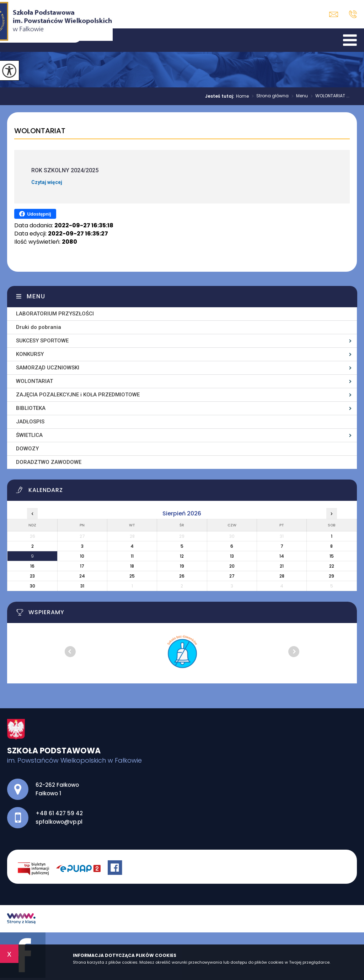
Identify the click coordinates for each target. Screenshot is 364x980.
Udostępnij (35, 214)
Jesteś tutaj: (221, 96)
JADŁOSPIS (30, 422)
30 (33, 586)
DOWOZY (27, 449)
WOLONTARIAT (40, 131)
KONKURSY (30, 354)
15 (332, 556)
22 (332, 566)
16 (32, 566)
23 (32, 576)
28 (282, 576)
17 (82, 566)
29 (331, 576)
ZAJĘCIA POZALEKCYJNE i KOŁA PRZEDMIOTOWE (78, 395)
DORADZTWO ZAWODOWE (49, 462)
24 (82, 576)
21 (282, 566)
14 (282, 556)
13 (232, 556)
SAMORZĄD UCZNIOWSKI (48, 368)
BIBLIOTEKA (31, 408)
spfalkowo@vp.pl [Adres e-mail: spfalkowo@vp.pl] (59, 822)
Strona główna (269, 96)
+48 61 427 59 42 (353, 14)
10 (82, 556)
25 (132, 576)
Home (242, 96)
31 (82, 586)
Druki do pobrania (39, 327)
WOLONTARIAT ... (329, 96)
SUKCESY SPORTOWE (42, 341)
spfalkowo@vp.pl (334, 14)
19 (182, 566)
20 (232, 566)
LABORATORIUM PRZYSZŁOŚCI (55, 314)
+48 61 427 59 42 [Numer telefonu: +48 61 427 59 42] (59, 813)
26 (182, 576)
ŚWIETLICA (29, 435)
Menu (298, 96)
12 (182, 556)
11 (132, 556)
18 (132, 566)
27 (232, 576)
